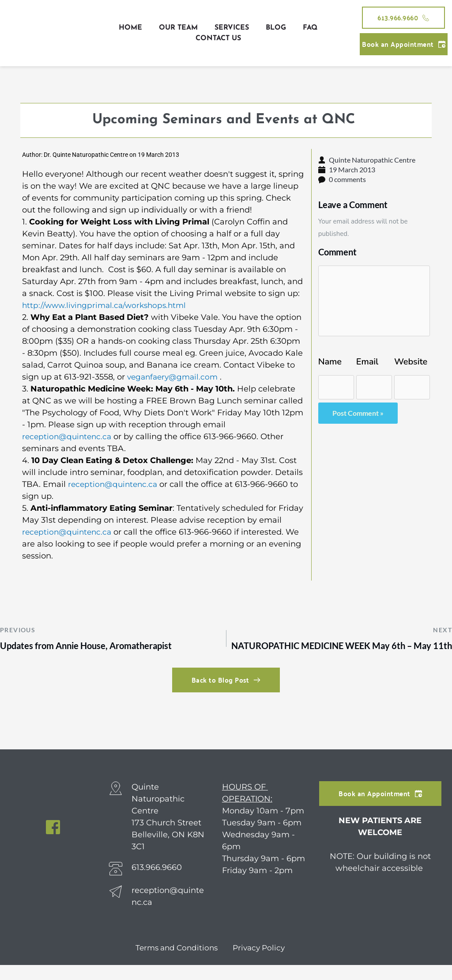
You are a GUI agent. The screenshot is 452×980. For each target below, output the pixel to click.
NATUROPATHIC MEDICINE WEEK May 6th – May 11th (336, 653)
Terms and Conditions (175, 963)
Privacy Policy (260, 963)
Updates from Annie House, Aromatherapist (91, 646)
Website (411, 362)
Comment (337, 252)
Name (330, 362)
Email (367, 362)
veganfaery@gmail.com (175, 377)
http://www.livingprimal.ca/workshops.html (107, 305)
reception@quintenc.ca (69, 437)
